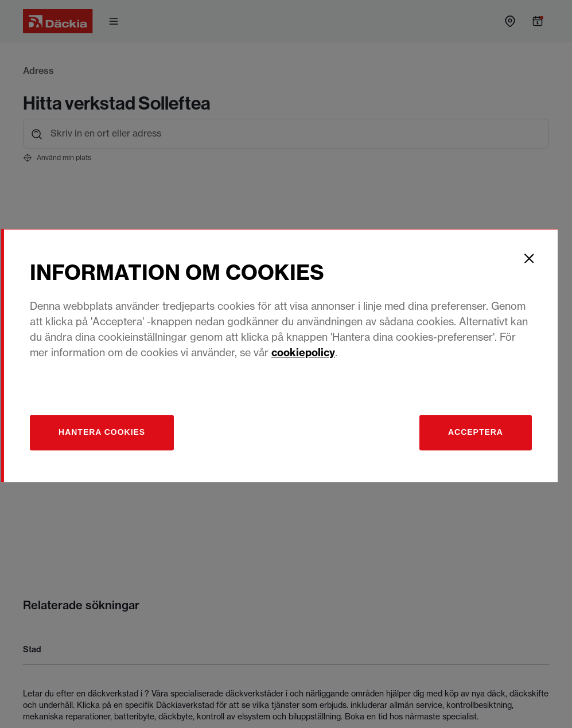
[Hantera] (110, 441)
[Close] (536, 266)
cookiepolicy (311, 361)
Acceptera (481, 441)
